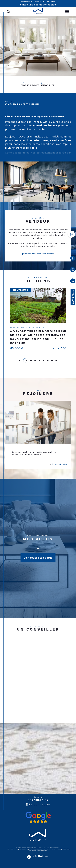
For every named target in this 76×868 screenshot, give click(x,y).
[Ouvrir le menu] (67, 12)
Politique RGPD (35, 851)
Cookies (44, 851)
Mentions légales (36, 849)
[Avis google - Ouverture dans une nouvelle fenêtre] (38, 817)
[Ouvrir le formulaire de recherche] (8, 12)
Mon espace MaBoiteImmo (52, 849)
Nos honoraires (12, 849)
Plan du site (24, 849)
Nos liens (66, 849)
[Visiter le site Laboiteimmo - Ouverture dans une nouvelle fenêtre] (38, 860)
